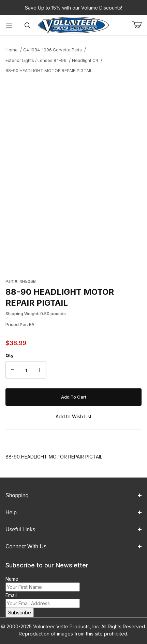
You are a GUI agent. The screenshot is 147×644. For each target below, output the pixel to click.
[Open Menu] (9, 25)
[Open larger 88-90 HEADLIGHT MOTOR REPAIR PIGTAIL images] (73, 147)
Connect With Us (73, 546)
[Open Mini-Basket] (139, 25)
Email (11, 595)
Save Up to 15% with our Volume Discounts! (73, 8)
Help (73, 512)
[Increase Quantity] (39, 370)
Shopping (73, 495)
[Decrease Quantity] (13, 370)
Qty (10, 355)
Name (12, 579)
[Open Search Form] (28, 25)
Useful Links (73, 529)
